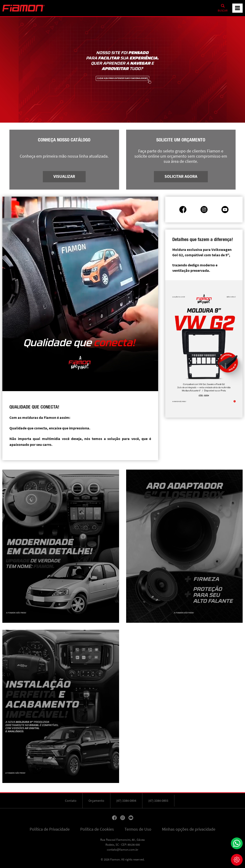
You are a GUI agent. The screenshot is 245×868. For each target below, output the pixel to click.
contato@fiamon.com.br (123, 850)
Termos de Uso (138, 829)
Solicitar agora (181, 177)
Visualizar (64, 177)
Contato (71, 801)
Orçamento (96, 801)
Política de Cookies (97, 829)
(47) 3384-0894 (126, 801)
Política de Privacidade (50, 829)
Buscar (223, 11)
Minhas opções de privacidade (189, 829)
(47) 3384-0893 (158, 801)
